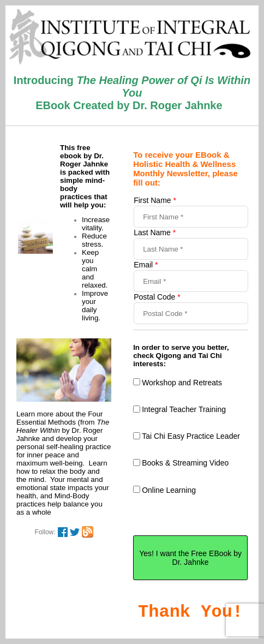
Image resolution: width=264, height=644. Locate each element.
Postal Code (157, 297)
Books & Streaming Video (185, 463)
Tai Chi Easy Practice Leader (191, 436)
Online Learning (169, 490)
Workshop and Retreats (182, 383)
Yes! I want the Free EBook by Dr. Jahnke (190, 558)
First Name (155, 200)
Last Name (155, 232)
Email (146, 265)
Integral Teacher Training (184, 409)
